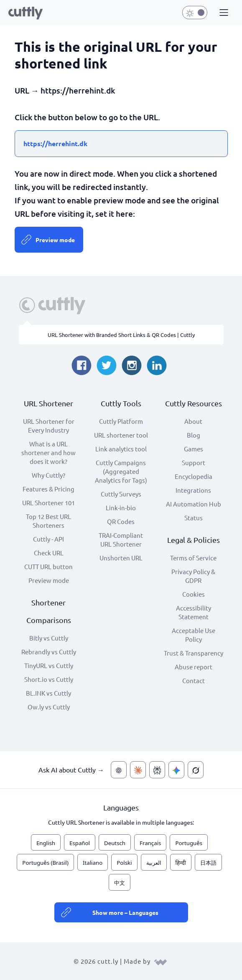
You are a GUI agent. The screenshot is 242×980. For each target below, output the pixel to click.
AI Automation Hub (194, 504)
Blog (194, 435)
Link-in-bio (121, 508)
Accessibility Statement (194, 612)
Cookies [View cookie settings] (194, 594)
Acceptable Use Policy (194, 635)
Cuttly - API (48, 539)
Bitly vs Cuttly (49, 638)
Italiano (93, 863)
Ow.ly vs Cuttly (49, 707)
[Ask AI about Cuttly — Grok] (196, 770)
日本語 (208, 863)
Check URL (49, 553)
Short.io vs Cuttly (49, 679)
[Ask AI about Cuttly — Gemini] (176, 770)
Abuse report (194, 667)
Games (194, 449)
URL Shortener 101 (48, 503)
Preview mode (55, 240)
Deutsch (115, 843)
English (46, 843)
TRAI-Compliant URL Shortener (121, 539)
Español (80, 843)
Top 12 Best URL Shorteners (48, 521)
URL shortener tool (121, 435)
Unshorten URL (121, 558)
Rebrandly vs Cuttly (49, 652)
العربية (154, 863)
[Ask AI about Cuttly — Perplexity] (157, 770)
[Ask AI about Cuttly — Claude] (138, 770)
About (193, 421)
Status (194, 518)
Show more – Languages (125, 912)
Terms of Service (193, 558)
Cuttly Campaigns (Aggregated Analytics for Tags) (121, 471)
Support (194, 462)
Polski (124, 863)
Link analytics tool (121, 449)
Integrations (193, 490)
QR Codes (121, 521)
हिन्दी (181, 863)
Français (150, 843)
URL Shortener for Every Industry (49, 425)
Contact (194, 680)
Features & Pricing (48, 489)
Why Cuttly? (48, 475)
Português (189, 843)
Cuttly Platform (121, 421)
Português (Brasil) (45, 863)
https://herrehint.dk (55, 143)
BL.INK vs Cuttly (48, 693)
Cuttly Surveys (121, 494)
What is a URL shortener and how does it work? (48, 452)
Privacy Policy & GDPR (193, 576)
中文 (120, 883)
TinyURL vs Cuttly (49, 665)
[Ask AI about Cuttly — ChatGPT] (119, 770)
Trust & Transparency (194, 653)
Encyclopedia (194, 476)
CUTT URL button (48, 566)
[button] (223, 13)
